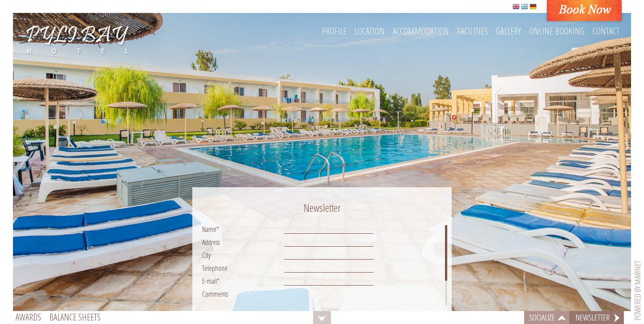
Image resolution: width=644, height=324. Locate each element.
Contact (606, 31)
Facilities (472, 31)
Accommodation (421, 31)
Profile (334, 31)
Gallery (508, 31)
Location (370, 31)
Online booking (557, 31)
